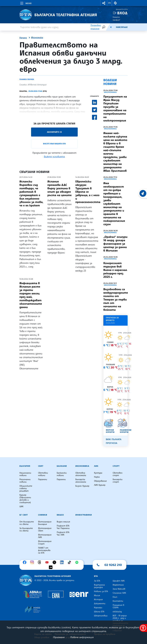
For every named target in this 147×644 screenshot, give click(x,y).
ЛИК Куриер (100, 485)
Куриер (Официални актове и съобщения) (25, 499)
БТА (96, 576)
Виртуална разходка (99, 586)
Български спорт (118, 481)
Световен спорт (118, 474)
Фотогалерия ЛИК (45, 536)
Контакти (118, 601)
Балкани (62, 466)
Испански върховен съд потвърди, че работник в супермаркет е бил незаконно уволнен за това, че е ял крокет (31, 193)
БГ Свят (24, 515)
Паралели (43, 479)
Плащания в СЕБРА (118, 606)
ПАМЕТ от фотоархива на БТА (44, 550)
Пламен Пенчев (27, 79)
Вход (122, 13)
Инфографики (84, 515)
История (98, 600)
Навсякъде (122, 27)
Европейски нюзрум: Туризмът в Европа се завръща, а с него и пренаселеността (88, 192)
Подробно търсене (96, 27)
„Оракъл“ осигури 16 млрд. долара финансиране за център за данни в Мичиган (115, 244)
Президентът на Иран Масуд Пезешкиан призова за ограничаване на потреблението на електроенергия (115, 109)
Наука (97, 477)
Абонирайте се (54, 132)
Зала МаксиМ (119, 589)
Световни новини (43, 474)
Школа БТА (99, 612)
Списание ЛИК (119, 593)
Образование (100, 481)
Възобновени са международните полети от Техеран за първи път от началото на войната (116, 300)
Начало (23, 38)
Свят (41, 466)
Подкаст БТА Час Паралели (63, 527)
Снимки (43, 515)
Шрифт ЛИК (119, 581)
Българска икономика (81, 481)
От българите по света (27, 523)
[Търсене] (104, 27)
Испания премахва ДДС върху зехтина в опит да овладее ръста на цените (60, 188)
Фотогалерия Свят (45, 530)
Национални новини (25, 474)
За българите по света (26, 530)
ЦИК (21, 507)
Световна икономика (81, 474)
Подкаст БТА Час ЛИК (63, 534)
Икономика (37, 38)
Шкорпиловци (101, 616)
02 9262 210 (113, 565)
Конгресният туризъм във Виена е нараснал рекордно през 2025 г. (115, 270)
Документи (100, 604)
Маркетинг (118, 585)
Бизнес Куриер (82, 486)
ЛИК (96, 466)
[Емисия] (111, 27)
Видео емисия (63, 522)
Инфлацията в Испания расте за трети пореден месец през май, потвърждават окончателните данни (31, 295)
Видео (60, 515)
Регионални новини (25, 481)
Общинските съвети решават (26, 488)
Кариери (98, 608)
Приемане (59, 637)
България (25, 466)
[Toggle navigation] (26, 3)
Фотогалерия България (45, 523)
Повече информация (82, 637)
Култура (98, 473)
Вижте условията (54, 156)
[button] (104, 3)
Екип (115, 597)
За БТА (97, 581)
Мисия (97, 595)
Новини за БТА (101, 591)
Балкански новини (62, 474)
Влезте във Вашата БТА (54, 144)
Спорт (116, 466)
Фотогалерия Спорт (45, 543)
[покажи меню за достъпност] (143, 628)
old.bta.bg (117, 612)
